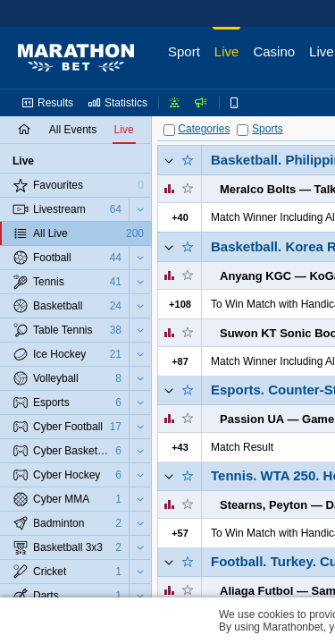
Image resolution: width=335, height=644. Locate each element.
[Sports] (243, 130)
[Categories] (169, 130)
